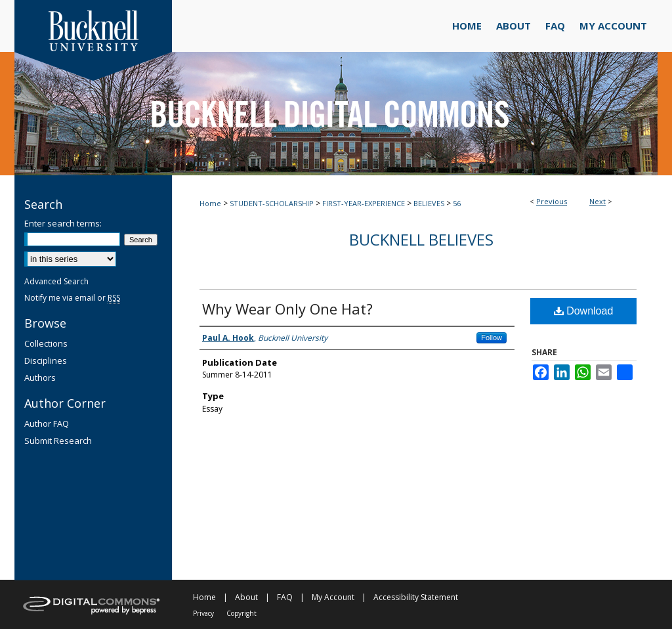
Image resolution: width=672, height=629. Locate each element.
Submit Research (58, 441)
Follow (492, 337)
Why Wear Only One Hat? (287, 309)
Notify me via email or (72, 298)
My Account (333, 597)
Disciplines (46, 360)
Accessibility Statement (416, 597)
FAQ (285, 597)
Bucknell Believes (421, 239)
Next (598, 201)
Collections (46, 343)
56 (457, 203)
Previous (552, 201)
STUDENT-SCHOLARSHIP (272, 203)
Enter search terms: (63, 223)
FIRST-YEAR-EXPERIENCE (364, 203)
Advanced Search (56, 281)
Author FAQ (47, 423)
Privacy (203, 613)
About (246, 597)
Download (584, 311)
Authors (40, 378)
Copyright (241, 613)
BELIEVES (429, 203)
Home (210, 203)
